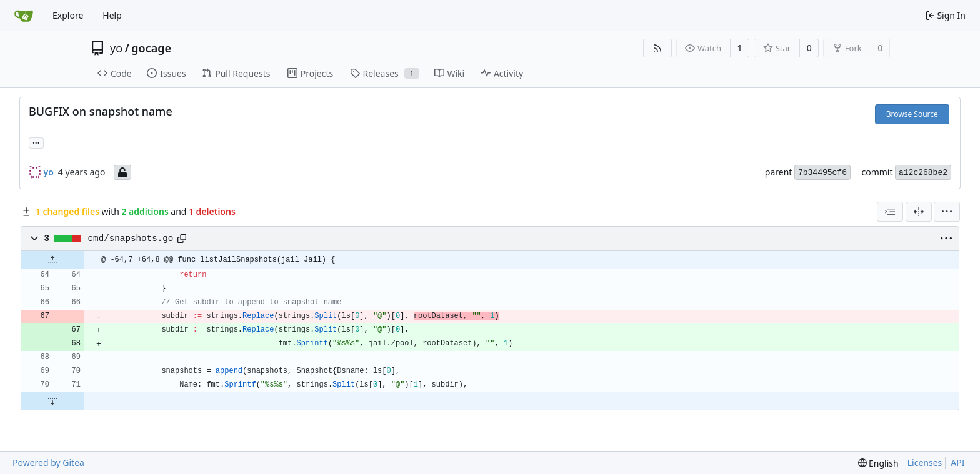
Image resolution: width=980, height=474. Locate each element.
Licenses (925, 462)
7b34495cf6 (822, 173)
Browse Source (912, 114)
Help (112, 15)
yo (116, 48)
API (957, 462)
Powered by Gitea (48, 462)
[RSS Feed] (657, 48)
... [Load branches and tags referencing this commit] (36, 142)
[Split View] (919, 212)
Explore (68, 15)
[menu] (947, 212)
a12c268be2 (923, 173)
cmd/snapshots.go (131, 239)
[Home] (24, 16)
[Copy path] (182, 239)
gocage (151, 48)
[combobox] (890, 212)
